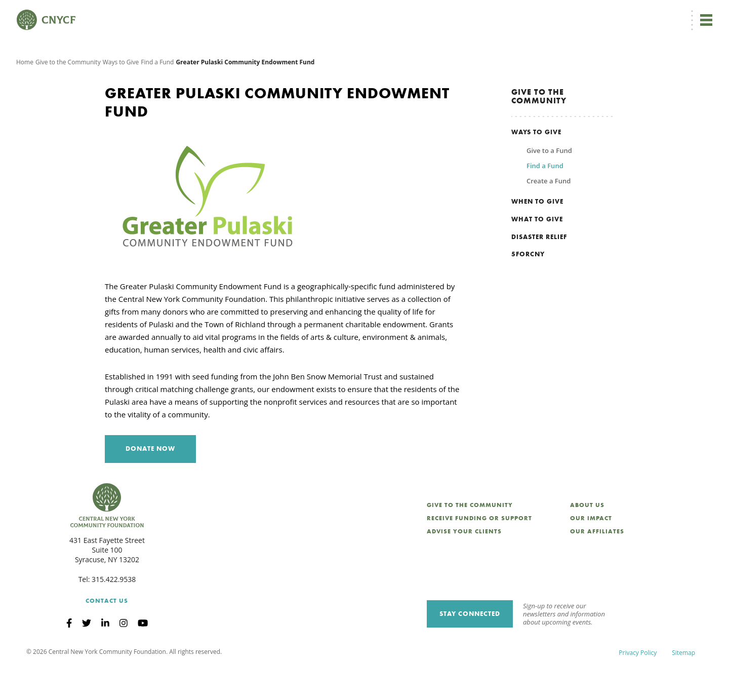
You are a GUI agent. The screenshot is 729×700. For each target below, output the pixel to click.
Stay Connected (470, 645)
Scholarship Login (561, 13)
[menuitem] (417, 13)
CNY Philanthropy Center (633, 13)
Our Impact (591, 550)
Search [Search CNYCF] (695, 13)
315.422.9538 (114, 611)
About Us (587, 536)
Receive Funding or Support (479, 550)
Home (25, 93)
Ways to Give (121, 93)
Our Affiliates (597, 563)
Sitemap (683, 685)
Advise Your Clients (464, 563)
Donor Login (458, 13)
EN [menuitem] (419, 13)
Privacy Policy (638, 685)
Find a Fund (157, 93)
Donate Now (370, 13)
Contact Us (107, 633)
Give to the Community (68, 93)
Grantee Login (506, 13)
